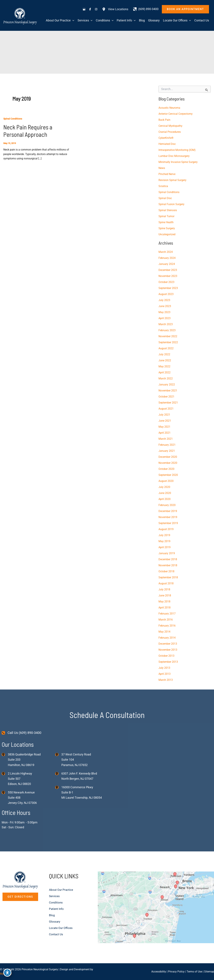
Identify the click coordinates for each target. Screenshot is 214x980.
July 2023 (164, 300)
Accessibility (159, 972)
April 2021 (165, 433)
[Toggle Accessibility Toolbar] (7, 973)
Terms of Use (194, 972)
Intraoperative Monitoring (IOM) (177, 150)
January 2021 (167, 451)
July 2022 (164, 354)
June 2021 (165, 421)
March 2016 (166, 620)
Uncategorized (167, 234)
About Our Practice (61, 890)
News (162, 168)
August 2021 (166, 409)
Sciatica (163, 186)
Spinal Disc (165, 198)
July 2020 (164, 487)
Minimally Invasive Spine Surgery (178, 162)
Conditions (56, 902)
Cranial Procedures (170, 132)
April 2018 (165, 608)
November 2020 (168, 463)
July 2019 (164, 535)
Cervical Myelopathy (170, 126)
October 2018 (166, 571)
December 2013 (168, 644)
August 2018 (166, 583)
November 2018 (168, 565)
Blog (52, 915)
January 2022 (167, 385)
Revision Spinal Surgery (172, 180)
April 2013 (165, 674)
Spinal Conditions (13, 119)
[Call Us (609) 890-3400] (21, 733)
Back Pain (164, 120)
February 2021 (167, 445)
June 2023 (165, 306)
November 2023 (168, 276)
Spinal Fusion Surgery (171, 204)
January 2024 (167, 264)
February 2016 (167, 626)
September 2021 (168, 403)
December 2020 (168, 457)
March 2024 (166, 252)
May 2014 (164, 632)
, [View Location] (20, 779)
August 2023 (166, 294)
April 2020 (165, 499)
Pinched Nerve (167, 174)
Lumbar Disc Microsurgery (174, 156)
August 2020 (166, 481)
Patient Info (57, 909)
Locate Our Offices (61, 928)
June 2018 (165, 595)
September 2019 (168, 523)
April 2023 (165, 318)
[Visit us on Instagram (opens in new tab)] (96, 9)
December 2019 (168, 511)
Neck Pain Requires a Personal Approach (28, 131)
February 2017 (167, 614)
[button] (185, 9)
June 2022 (165, 360)
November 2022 (168, 336)
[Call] (146, 9)
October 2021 (166, 397)
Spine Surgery (167, 228)
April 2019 (165, 547)
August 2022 (166, 348)
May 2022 (164, 366)
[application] (72, 20)
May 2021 (164, 427)
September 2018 (168, 577)
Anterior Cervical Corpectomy (176, 114)
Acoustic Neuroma (169, 108)
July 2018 (164, 589)
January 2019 (167, 553)
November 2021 (168, 391)
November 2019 (168, 517)
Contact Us (56, 934)
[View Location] (5, 754)
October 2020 (166, 469)
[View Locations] (115, 9)
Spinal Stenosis (168, 210)
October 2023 (166, 282)
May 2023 (164, 312)
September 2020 (168, 475)
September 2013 (168, 662)
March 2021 (166, 439)
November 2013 (168, 650)
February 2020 (167, 505)
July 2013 (164, 668)
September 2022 (168, 342)
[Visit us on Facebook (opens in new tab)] (90, 9)
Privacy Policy (176, 972)
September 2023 (168, 288)
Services (55, 896)
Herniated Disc (167, 144)
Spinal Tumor (166, 216)
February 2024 (167, 258)
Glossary (55, 921)
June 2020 (165, 493)
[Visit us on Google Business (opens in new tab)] (84, 9)
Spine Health (166, 222)
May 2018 (164, 602)
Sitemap (209, 972)
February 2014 (167, 638)
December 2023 (168, 270)
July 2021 (164, 415)
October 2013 (166, 656)
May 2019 (164, 541)
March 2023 (166, 324)
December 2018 (168, 559)
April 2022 (165, 372)
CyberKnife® (166, 138)
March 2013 (166, 680)
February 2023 (167, 330)
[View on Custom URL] (156, 907)
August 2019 (166, 529)
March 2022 (166, 378)
